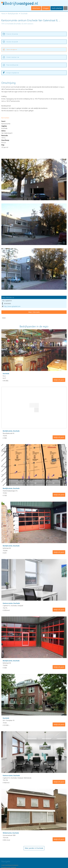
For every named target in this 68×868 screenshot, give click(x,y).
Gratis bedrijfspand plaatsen (10, 865)
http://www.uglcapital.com (12, 306)
